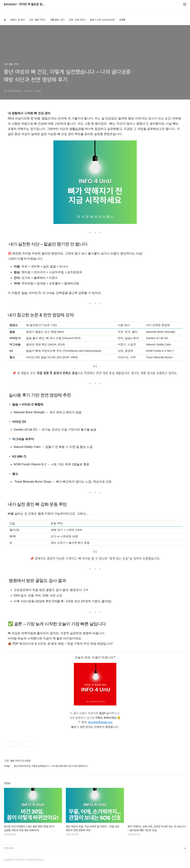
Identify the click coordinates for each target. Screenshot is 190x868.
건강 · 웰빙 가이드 (37, 20)
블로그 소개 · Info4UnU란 (102, 20)
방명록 (122, 20)
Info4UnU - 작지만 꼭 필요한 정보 (24, 4)
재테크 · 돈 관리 (17, 20)
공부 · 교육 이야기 (77, 20)
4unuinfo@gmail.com (100, 722)
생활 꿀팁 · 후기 (57, 20)
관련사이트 (9, 848)
